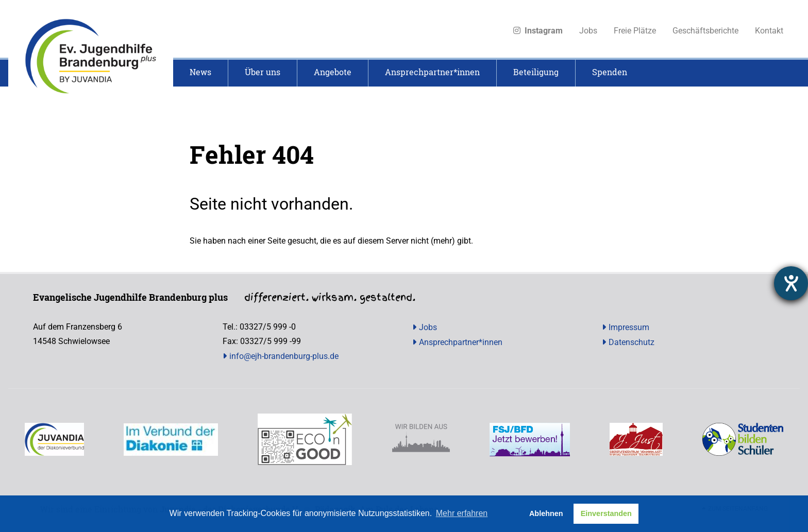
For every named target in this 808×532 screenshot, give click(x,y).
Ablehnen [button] (546, 513)
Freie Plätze (635, 31)
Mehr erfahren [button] (462, 513)
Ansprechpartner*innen (461, 342)
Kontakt (769, 31)
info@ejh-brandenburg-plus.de (284, 356)
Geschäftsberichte (705, 31)
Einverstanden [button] (606, 513)
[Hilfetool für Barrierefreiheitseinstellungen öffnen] (791, 283)
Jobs (588, 31)
